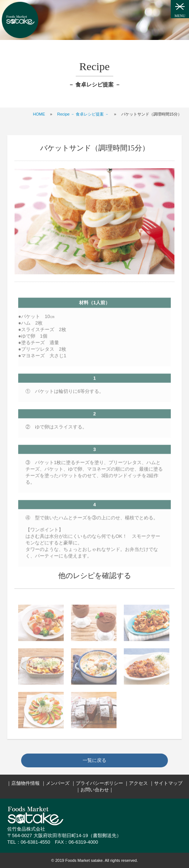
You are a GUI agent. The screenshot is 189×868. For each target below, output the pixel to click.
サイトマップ (168, 783)
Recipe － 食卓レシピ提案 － (83, 114)
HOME (39, 114)
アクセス (138, 783)
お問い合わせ (95, 790)
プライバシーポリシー (99, 783)
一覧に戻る (94, 760)
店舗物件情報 (25, 783)
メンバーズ (58, 783)
